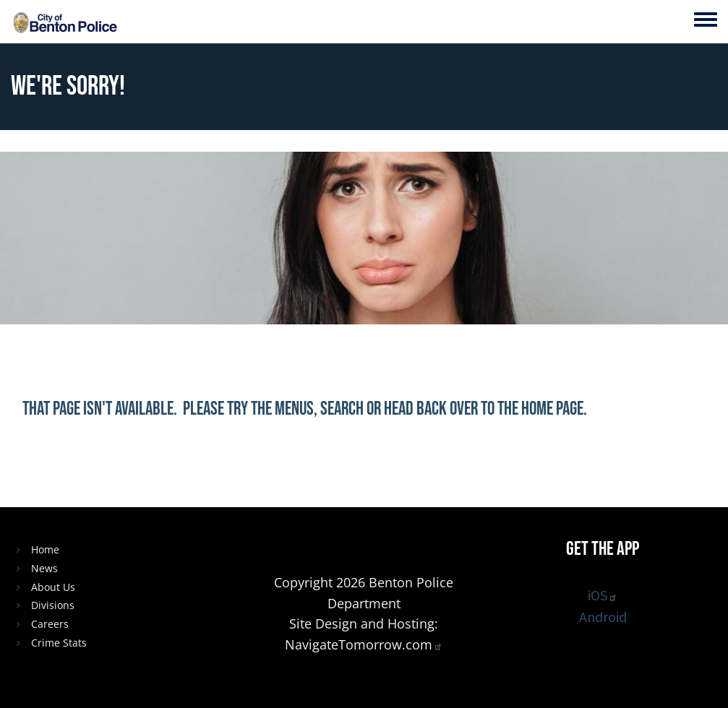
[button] (434, 467)
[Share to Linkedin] (364, 467)
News (44, 568)
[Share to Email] (399, 467)
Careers (50, 624)
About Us (53, 587)
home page (552, 409)
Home (45, 549)
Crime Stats (59, 643)
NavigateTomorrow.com (364, 644)
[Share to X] (330, 467)
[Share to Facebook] (295, 467)
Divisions (53, 605)
